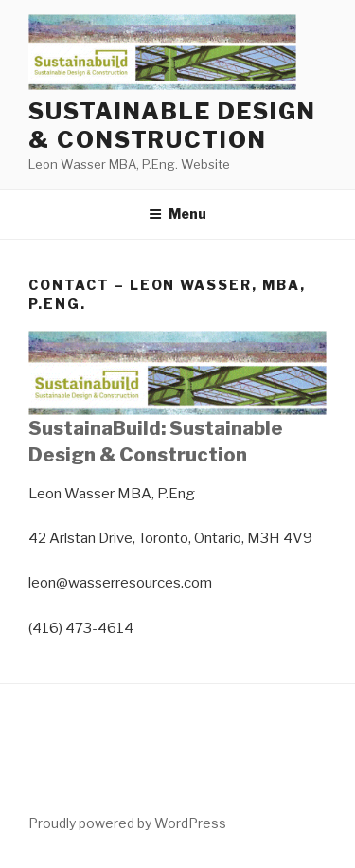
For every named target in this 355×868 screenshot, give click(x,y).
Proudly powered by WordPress (127, 823)
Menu (177, 214)
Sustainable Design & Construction (172, 126)
